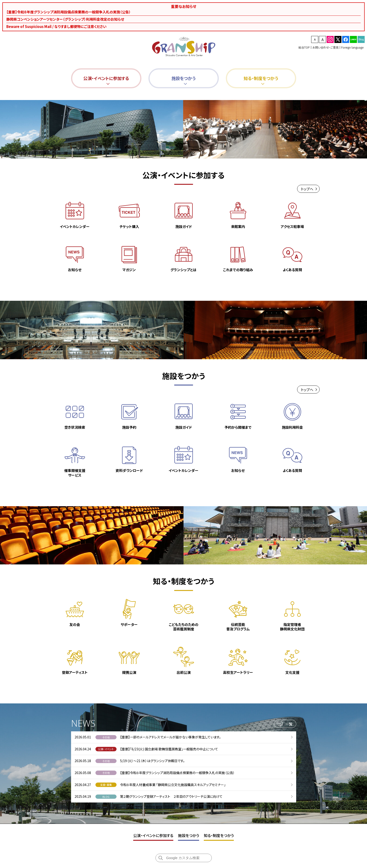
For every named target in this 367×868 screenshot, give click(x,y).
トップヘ (307, 190)
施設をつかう (189, 835)
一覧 (289, 725)
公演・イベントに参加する (153, 835)
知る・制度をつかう (219, 835)
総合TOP (304, 47)
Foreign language (352, 47)
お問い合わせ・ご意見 (325, 47)
